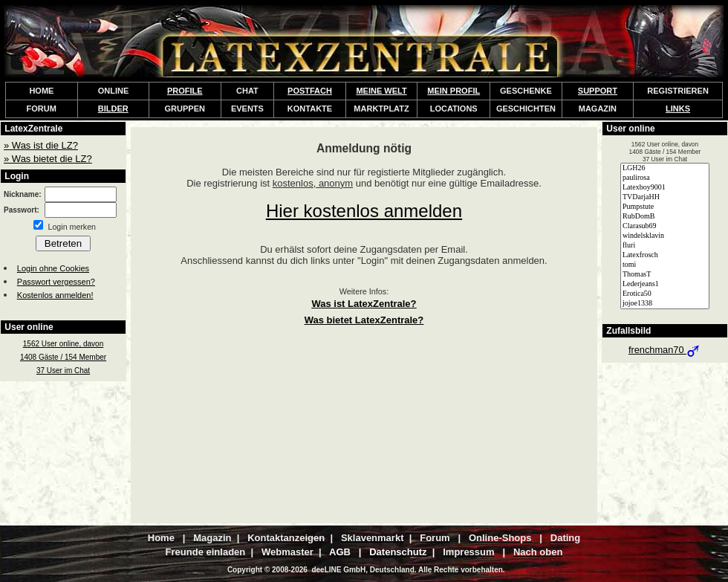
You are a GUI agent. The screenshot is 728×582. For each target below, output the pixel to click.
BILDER (113, 109)
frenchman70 (665, 350)
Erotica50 (665, 294)
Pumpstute (665, 207)
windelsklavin (665, 236)
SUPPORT (598, 91)
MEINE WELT (381, 91)
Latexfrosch (665, 255)
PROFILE (185, 91)
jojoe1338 (665, 304)
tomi (665, 265)
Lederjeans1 (665, 284)
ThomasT (665, 275)
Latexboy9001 (665, 188)
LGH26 (665, 168)
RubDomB (665, 217)
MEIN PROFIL (454, 91)
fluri (665, 246)
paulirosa (665, 178)
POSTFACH (310, 91)
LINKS (678, 109)
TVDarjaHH (665, 197)
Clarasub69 (665, 226)
